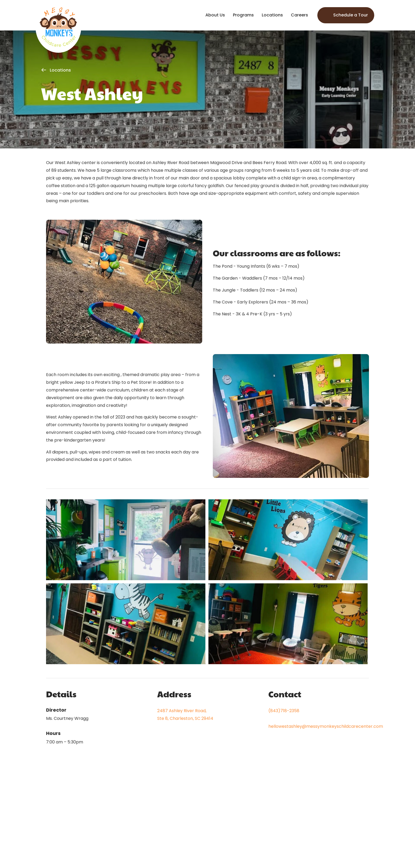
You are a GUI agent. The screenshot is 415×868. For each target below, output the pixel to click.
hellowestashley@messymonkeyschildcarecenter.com (326, 726)
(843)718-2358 (284, 711)
